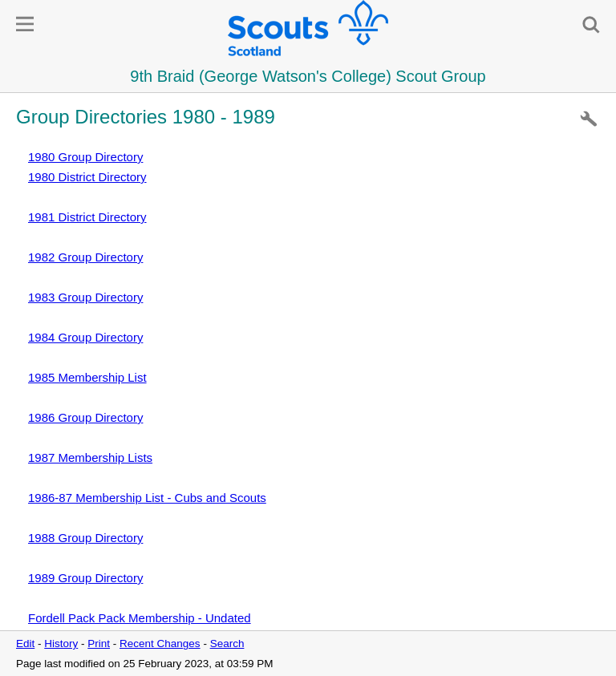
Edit (25, 644)
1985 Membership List (87, 377)
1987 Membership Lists (90, 457)
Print (99, 644)
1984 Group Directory (85, 337)
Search (227, 644)
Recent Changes (160, 644)
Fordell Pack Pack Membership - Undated (140, 618)
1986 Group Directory (85, 417)
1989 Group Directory (85, 578)
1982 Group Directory (85, 257)
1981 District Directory (87, 217)
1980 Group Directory (85, 157)
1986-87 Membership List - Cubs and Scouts (147, 498)
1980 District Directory (87, 177)
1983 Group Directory (85, 297)
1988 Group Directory (85, 538)
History (61, 644)
